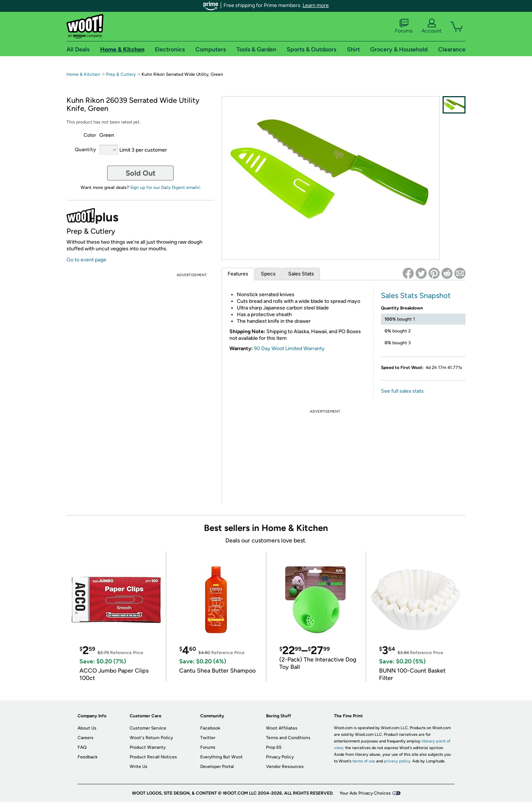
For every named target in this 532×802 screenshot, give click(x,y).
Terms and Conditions (288, 738)
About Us (87, 728)
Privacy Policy (280, 757)
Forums (404, 26)
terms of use (364, 761)
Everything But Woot (221, 757)
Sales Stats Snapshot (416, 295)
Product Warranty (148, 747)
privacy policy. (398, 761)
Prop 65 (274, 747)
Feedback (88, 757)
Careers (86, 738)
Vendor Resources (285, 767)
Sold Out (141, 173)
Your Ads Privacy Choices (365, 793)
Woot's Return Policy (151, 738)
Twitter (208, 738)
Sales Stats (301, 274)
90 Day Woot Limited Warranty (289, 348)
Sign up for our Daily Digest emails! (165, 187)
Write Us (139, 767)
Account (432, 26)
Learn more (316, 5)
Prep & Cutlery (121, 74)
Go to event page (86, 260)
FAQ (82, 747)
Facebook (210, 728)
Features (238, 274)
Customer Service (148, 728)
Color (90, 135)
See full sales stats (402, 391)
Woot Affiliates (282, 728)
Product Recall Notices (153, 757)
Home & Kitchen (83, 74)
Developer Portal (217, 767)
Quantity (85, 150)
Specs (268, 274)
